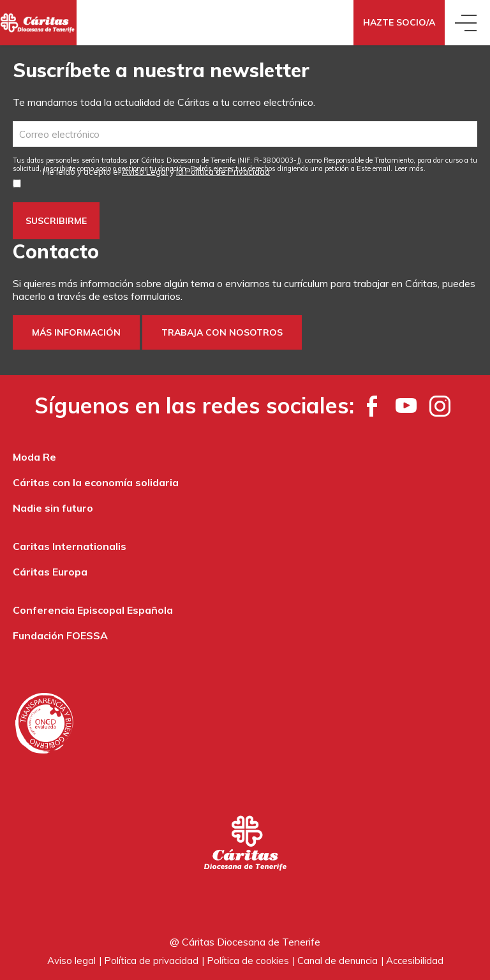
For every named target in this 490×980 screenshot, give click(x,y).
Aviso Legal (145, 172)
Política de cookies (248, 961)
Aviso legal (71, 961)
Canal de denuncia (338, 961)
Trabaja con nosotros (222, 332)
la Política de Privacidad (223, 172)
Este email (374, 168)
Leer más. (410, 168)
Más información (76, 332)
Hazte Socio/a (399, 22)
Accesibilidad (415, 961)
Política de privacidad (151, 961)
